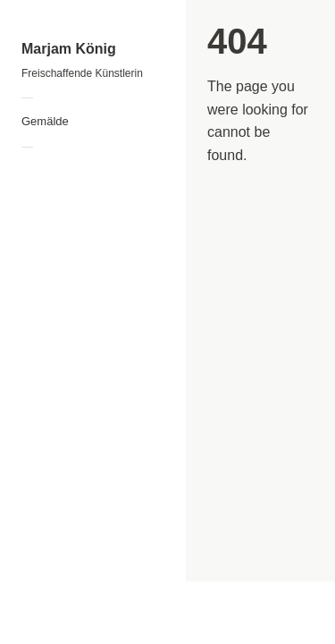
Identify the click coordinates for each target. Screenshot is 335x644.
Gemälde (45, 121)
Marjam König (69, 49)
